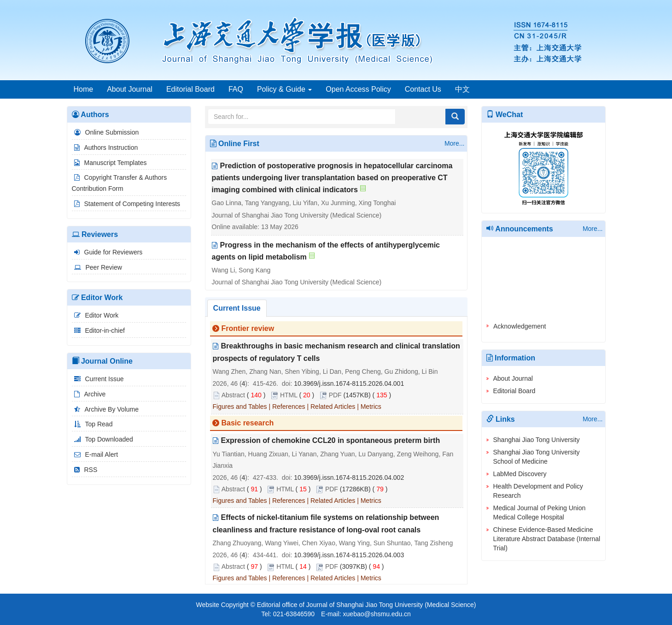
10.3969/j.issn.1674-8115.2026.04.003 (349, 555)
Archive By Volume (105, 409)
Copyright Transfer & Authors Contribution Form (120, 183)
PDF (335, 395)
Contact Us (423, 89)
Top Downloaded (102, 439)
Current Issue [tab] (237, 308)
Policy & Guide (284, 89)
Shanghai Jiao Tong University (537, 440)
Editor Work (95, 315)
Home (84, 89)
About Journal (130, 89)
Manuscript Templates (109, 163)
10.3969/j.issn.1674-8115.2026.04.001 (349, 383)
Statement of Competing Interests (126, 204)
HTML (289, 395)
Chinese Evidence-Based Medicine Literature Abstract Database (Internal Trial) (547, 539)
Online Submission (105, 132)
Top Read (92, 424)
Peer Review (97, 267)
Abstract (233, 395)
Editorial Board (190, 89)
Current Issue (98, 379)
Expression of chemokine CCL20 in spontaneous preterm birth (331, 441)
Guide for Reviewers (107, 252)
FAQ (236, 89)
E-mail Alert (95, 454)
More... (455, 143)
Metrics (371, 407)
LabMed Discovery (520, 474)
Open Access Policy (358, 89)
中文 (462, 89)
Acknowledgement (520, 329)
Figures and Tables (240, 407)
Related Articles (333, 407)
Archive (89, 394)
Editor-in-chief (98, 330)
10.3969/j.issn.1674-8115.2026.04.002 (349, 478)
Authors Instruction (105, 147)
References (289, 407)
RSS (85, 470)
